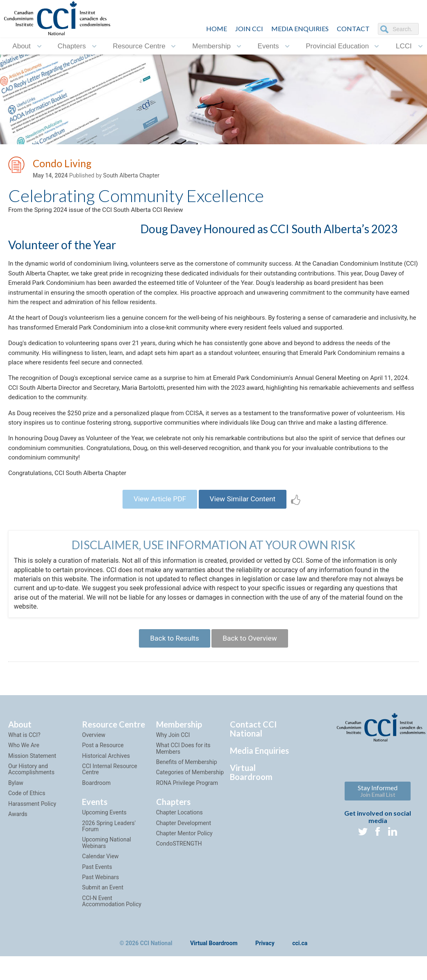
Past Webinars (100, 912)
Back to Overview (252, 672)
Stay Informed (378, 825)
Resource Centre (139, 46)
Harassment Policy (32, 838)
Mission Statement (32, 790)
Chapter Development (184, 857)
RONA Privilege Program (187, 817)
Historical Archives (106, 790)
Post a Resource (103, 780)
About (21, 46)
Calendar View (100, 891)
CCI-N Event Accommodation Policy (111, 935)
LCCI (404, 46)
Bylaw (16, 817)
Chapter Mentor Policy (184, 868)
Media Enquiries (300, 28)
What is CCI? (24, 769)
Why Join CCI (173, 769)
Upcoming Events (104, 847)
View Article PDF (157, 530)
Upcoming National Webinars (106, 877)
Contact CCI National (253, 763)
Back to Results (172, 672)
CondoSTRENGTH (179, 878)
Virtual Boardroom (251, 807)
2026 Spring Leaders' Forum (109, 860)
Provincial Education (337, 46)
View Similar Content (245, 530)
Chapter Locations (179, 847)
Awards (18, 848)
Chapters (72, 46)
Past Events (97, 901)
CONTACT (353, 28)
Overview (94, 769)
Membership (211, 46)
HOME (217, 28)
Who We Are (24, 780)
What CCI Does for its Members (183, 783)
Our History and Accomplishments (31, 804)
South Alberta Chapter (131, 177)
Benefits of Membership (187, 796)
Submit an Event (103, 922)
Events (268, 46)
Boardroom (96, 817)
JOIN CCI (249, 28)
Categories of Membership (190, 807)
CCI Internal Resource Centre (109, 804)
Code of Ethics (27, 828)
